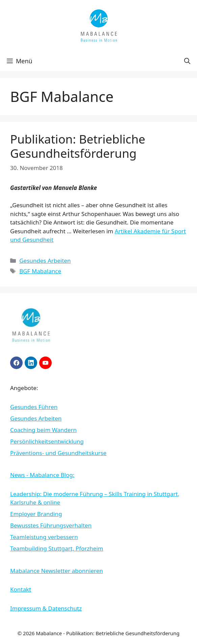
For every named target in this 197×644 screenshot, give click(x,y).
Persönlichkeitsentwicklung (47, 441)
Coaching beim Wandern (43, 430)
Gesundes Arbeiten (45, 261)
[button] (187, 61)
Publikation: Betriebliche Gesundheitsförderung (78, 146)
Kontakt (21, 589)
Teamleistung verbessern (44, 537)
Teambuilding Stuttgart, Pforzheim (57, 548)
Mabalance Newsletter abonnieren (57, 571)
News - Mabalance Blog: (42, 475)
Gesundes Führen (34, 407)
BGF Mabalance (40, 271)
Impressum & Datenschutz (46, 608)
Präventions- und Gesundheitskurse (58, 453)
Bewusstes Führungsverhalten (51, 525)
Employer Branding (36, 514)
